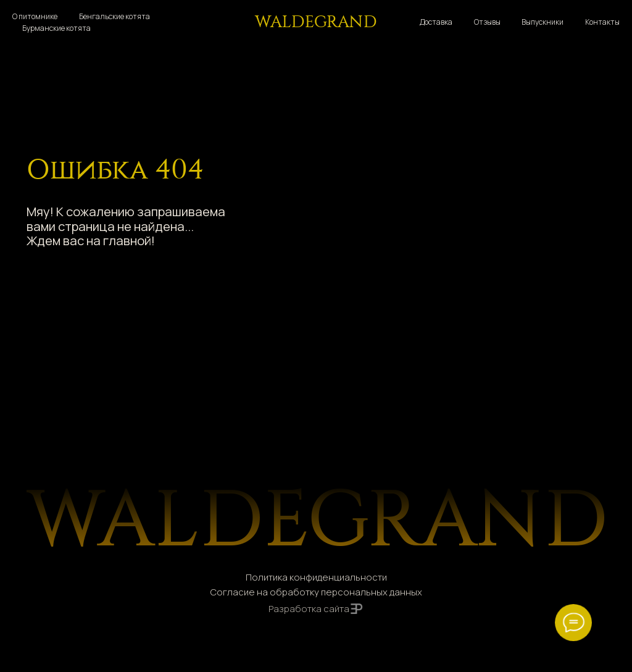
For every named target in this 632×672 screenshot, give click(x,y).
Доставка (436, 22)
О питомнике (35, 16)
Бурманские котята (56, 28)
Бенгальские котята (114, 16)
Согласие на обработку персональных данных (316, 592)
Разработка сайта (309, 608)
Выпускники (543, 22)
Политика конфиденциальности (316, 577)
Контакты (602, 22)
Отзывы (487, 22)
